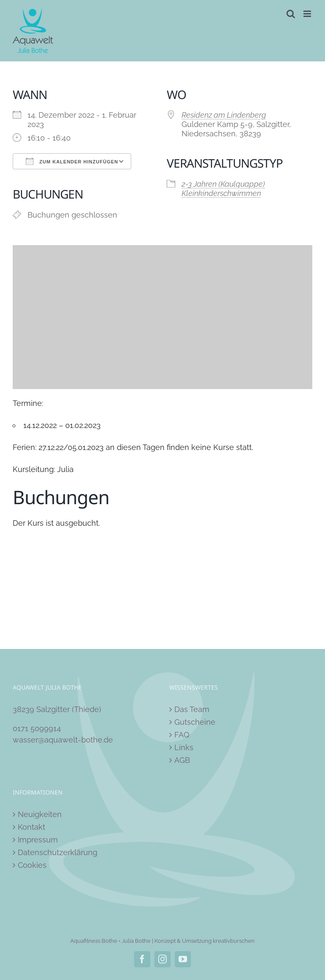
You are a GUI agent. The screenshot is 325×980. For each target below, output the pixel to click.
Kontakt (32, 827)
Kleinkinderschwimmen (221, 193)
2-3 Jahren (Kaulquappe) (223, 184)
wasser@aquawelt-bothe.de (63, 740)
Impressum (38, 840)
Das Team (192, 709)
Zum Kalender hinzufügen (72, 161)
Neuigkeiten (40, 814)
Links (184, 747)
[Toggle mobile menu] (308, 14)
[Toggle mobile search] (291, 14)
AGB (182, 760)
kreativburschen (234, 941)
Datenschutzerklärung (58, 852)
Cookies (32, 865)
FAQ (182, 735)
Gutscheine (195, 722)
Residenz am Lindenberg (224, 115)
